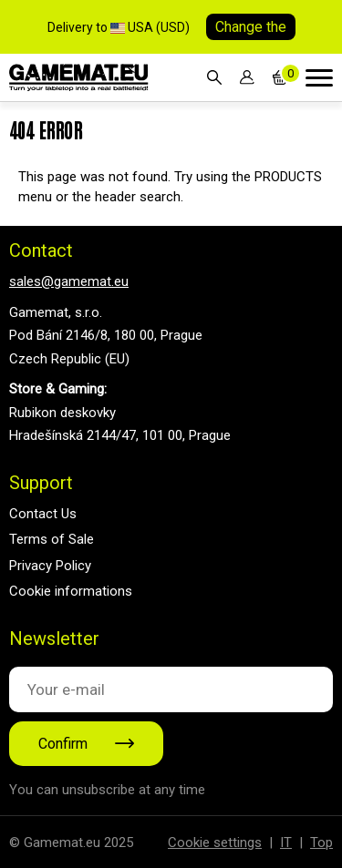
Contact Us (43, 514)
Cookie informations (71, 591)
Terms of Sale (52, 539)
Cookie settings (215, 842)
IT (286, 842)
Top (321, 842)
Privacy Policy (50, 566)
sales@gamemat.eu (69, 281)
